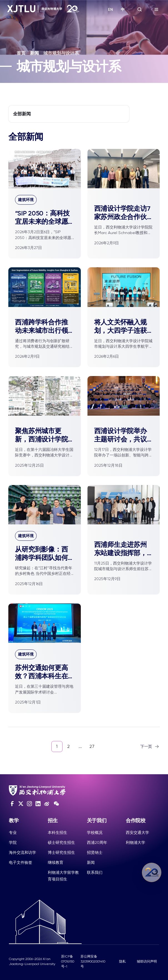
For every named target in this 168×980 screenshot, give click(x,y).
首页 (21, 53)
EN (111, 10)
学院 (13, 842)
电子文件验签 (21, 862)
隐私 (122, 961)
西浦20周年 (97, 842)
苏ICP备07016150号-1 (68, 961)
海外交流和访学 (22, 852)
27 (92, 746)
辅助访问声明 (147, 961)
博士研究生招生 (61, 852)
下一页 (150, 747)
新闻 (34, 53)
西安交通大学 (137, 832)
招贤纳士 (95, 852)
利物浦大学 (136, 842)
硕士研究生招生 (61, 842)
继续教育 (56, 862)
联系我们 (95, 872)
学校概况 (95, 832)
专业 (13, 832)
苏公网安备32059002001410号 (93, 961)
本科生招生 (57, 832)
